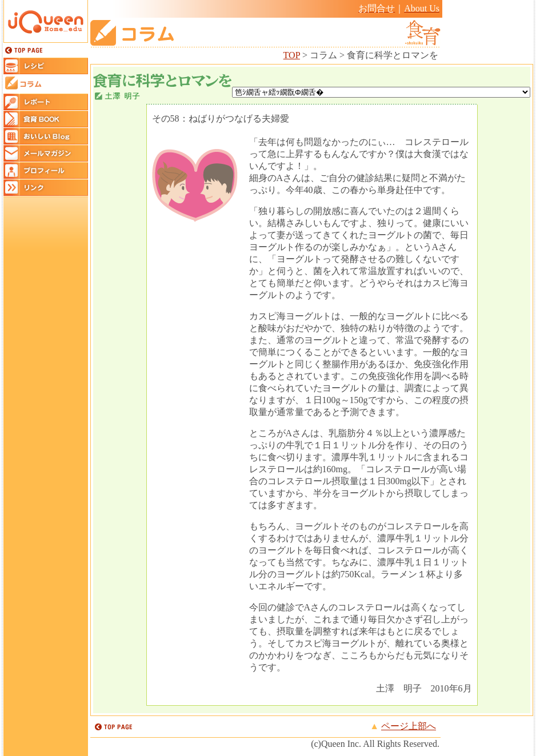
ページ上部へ (409, 726)
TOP (292, 55)
